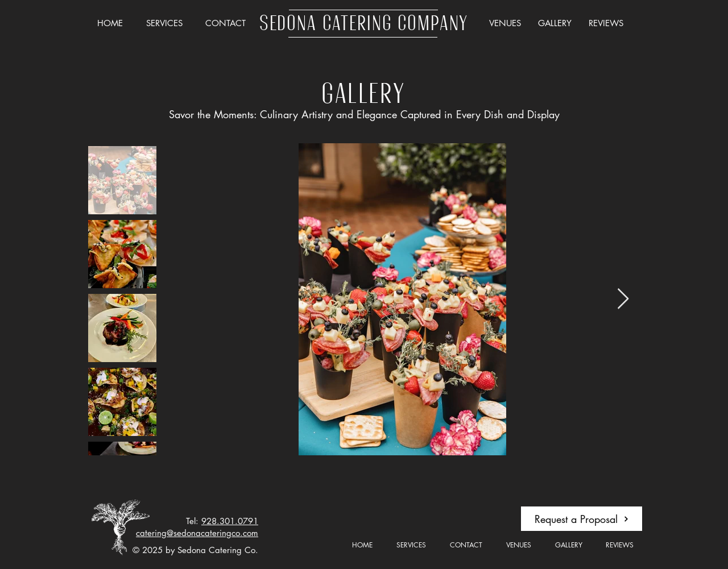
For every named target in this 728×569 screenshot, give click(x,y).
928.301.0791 (230, 521)
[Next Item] (623, 299)
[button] (164, 23)
